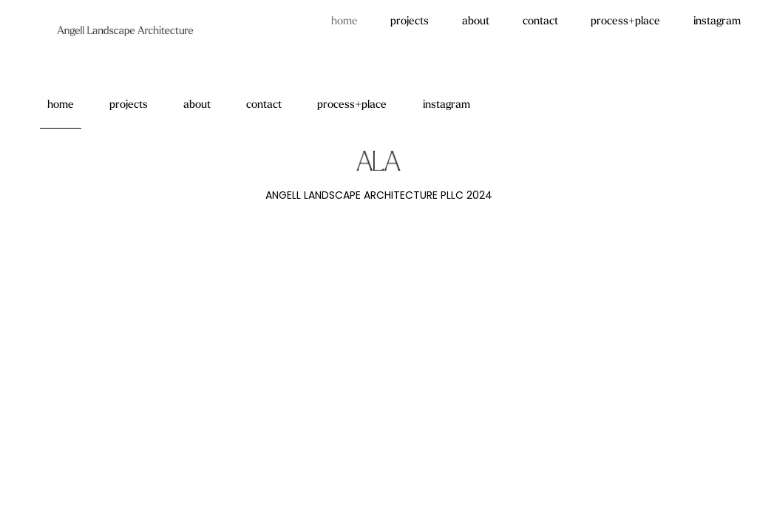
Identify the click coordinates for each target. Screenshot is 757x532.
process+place (625, 22)
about (476, 22)
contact (540, 22)
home (344, 22)
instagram (717, 22)
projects (410, 22)
